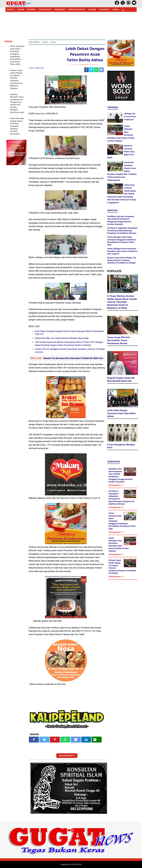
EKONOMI (31, 10)
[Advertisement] (71, 850)
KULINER (92, 10)
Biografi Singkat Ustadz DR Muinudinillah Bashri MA (121, 379)
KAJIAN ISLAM (45, 10)
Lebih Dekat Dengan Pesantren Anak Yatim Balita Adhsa (121, 413)
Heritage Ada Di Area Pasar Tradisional (130, 117)
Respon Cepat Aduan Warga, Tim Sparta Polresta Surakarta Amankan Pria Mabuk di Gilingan (122, 260)
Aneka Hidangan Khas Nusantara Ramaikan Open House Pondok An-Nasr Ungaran (123, 251)
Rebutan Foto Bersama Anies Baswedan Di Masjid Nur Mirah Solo (73, 358)
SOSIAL (116, 10)
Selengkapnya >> (116, 485)
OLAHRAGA (104, 10)
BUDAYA (11, 10)
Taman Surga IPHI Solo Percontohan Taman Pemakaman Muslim (119, 340)
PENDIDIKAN (60, 10)
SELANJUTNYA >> (67, 756)
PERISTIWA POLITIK (77, 10)
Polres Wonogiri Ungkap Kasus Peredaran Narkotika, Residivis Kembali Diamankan (17, 126)
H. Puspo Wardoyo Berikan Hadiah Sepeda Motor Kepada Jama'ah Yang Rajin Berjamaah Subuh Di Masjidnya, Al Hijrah (122, 302)
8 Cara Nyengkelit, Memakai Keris (121, 446)
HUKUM (21, 10)
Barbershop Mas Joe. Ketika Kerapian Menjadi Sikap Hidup (62, 338)
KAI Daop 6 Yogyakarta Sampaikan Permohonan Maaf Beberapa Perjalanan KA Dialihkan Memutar (122, 231)
